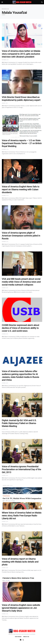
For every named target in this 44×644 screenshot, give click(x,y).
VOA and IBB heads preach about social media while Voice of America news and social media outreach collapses (21, 282)
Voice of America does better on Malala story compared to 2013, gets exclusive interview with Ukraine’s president (21, 54)
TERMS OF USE (26, 637)
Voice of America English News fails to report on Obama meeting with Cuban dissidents (21, 189)
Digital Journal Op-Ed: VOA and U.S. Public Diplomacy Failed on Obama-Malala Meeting (19, 423)
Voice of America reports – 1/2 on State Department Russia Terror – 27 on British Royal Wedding (22, 143)
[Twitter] (23, 640)
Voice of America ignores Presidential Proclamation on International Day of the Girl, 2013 (21, 469)
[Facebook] (21, 640)
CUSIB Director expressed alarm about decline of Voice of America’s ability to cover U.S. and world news (21, 328)
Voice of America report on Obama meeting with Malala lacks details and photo (20, 562)
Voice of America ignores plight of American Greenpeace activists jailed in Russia (21, 236)
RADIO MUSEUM (18, 637)
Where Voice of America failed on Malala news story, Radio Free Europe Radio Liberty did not (22, 516)
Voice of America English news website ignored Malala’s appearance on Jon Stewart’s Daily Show (21, 608)
